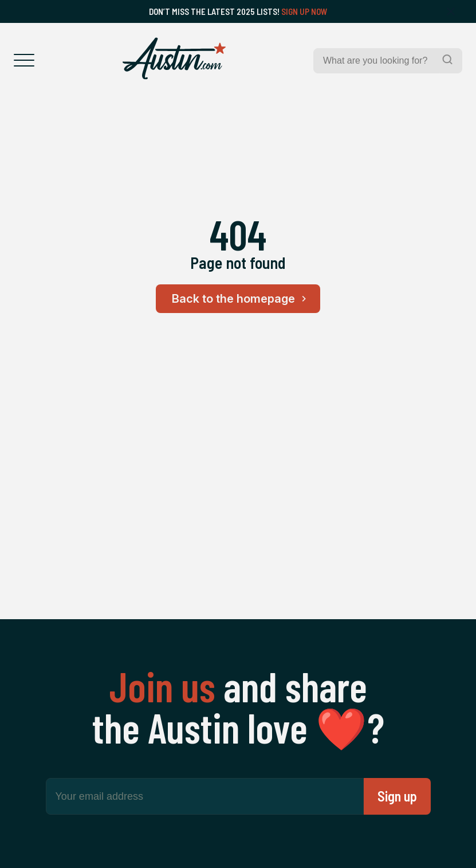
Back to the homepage (241, 299)
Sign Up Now (304, 11)
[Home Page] (174, 58)
